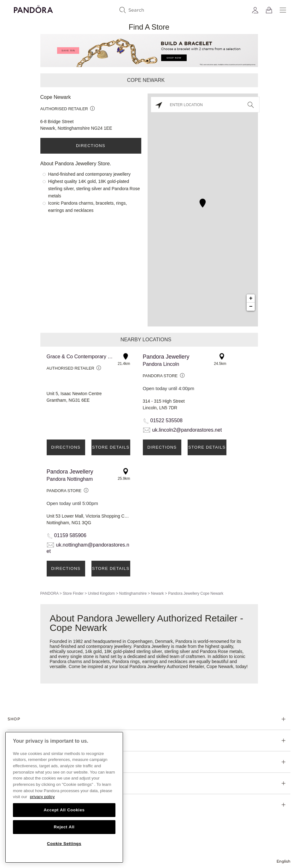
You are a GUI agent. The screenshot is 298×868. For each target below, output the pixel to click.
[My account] (255, 10)
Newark (158, 593)
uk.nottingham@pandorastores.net (88, 548)
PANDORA (50, 593)
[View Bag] (269, 10)
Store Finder (73, 593)
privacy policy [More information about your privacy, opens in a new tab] (42, 797)
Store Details (111, 447)
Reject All (64, 827)
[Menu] (283, 10)
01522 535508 (167, 420)
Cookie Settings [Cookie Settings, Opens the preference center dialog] (64, 844)
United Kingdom (101, 593)
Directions (91, 146)
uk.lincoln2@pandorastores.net (187, 430)
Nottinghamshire (133, 593)
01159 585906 (70, 535)
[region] (64, 797)
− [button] (251, 307)
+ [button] (251, 298)
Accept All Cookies (64, 810)
